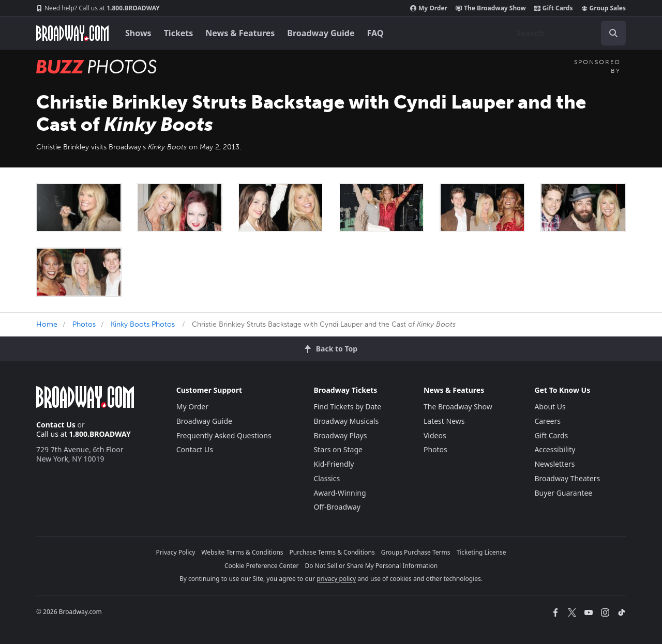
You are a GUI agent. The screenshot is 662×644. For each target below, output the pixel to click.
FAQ (375, 33)
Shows (138, 33)
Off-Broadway (337, 507)
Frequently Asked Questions (224, 435)
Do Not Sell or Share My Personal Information (371, 566)
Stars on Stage (338, 449)
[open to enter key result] (613, 33)
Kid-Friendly (334, 464)
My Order (429, 8)
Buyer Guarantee (563, 493)
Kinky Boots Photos (143, 324)
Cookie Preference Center (262, 566)
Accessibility (555, 449)
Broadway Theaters (567, 478)
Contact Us (56, 425)
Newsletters (554, 464)
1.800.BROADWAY (98, 8)
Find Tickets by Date (347, 407)
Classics (327, 478)
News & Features (240, 33)
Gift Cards (554, 8)
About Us (550, 407)
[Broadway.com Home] (72, 33)
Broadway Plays (340, 435)
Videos (435, 435)
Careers (547, 421)
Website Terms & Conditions (242, 552)
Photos (84, 324)
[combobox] (567, 33)
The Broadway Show (491, 8)
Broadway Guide (321, 33)
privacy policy (336, 579)
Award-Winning (340, 493)
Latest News (444, 421)
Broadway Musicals (346, 421)
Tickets (179, 33)
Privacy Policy (176, 552)
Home (47, 324)
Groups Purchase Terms (416, 552)
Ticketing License (482, 552)
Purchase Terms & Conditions (332, 552)
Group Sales (604, 8)
